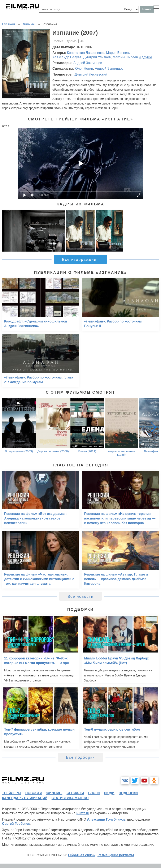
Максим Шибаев (125, 57)
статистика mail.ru (70, 798)
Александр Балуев (67, 57)
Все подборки (80, 757)
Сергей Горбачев (16, 824)
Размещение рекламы (116, 855)
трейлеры (12, 793)
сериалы (75, 793)
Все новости (81, 597)
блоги (94, 793)
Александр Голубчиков (106, 819)
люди (109, 793)
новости (34, 793)
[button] (153, 427)
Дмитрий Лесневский (91, 74)
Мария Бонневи (118, 53)
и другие (145, 57)
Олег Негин (84, 69)
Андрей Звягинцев (88, 63)
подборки (128, 793)
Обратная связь (81, 855)
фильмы (54, 793)
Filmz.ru (83, 813)
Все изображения (80, 260)
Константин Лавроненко (86, 53)
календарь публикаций (25, 798)
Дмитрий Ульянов (97, 57)
